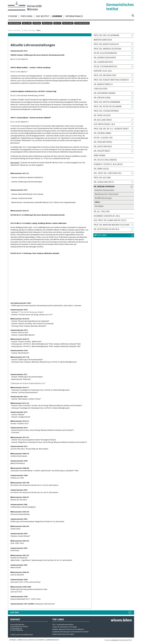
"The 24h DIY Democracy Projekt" (32, 312)
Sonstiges (99, 206)
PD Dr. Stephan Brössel (106, 67)
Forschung (26, 16)
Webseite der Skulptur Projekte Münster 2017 (29, 384)
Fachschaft (68, 23)
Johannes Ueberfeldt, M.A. (107, 216)
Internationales (74, 16)
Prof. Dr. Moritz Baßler (106, 44)
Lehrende (17, 30)
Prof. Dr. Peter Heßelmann (108, 107)
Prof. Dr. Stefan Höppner (106, 111)
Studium (12, 16)
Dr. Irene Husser (102, 116)
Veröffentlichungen (103, 198)
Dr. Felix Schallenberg (105, 160)
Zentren (37, 23)
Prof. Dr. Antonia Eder (105, 75)
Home (10, 30)
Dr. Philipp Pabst (102, 151)
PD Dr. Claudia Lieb (103, 138)
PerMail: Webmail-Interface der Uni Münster (68, 630)
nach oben (15, 613)
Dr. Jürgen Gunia (102, 98)
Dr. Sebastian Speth (104, 182)
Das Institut (43, 16)
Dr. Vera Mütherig (103, 142)
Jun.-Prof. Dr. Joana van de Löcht (110, 220)
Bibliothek (47, 23)
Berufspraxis (15, 23)
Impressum (22, 640)
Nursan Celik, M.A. (103, 71)
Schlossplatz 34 (16, 629)
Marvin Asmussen (103, 40)
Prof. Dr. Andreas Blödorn (107, 49)
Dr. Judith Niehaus (103, 147)
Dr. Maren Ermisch (103, 84)
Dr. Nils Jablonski (103, 120)
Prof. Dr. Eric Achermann (106, 35)
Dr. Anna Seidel (101, 169)
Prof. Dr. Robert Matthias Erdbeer (111, 80)
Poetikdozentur (82, 23)
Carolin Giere (101, 89)
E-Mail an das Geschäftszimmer (22, 635)
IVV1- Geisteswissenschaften (63, 625)
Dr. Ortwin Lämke (103, 133)
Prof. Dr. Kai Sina (102, 178)
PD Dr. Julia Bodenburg (105, 53)
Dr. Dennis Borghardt (105, 58)
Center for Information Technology (64, 627)
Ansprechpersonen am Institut (63, 634)
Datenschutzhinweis (36, 640)
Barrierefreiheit (53, 640)
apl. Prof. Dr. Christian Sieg (108, 173)
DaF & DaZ (27, 23)
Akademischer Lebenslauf (106, 194)
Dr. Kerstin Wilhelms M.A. (107, 229)
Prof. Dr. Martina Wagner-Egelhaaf (112, 225)
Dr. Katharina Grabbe (105, 93)
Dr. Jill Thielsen (102, 212)
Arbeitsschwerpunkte (104, 190)
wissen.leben (121, 620)
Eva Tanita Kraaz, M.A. (105, 124)
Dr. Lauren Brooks (103, 62)
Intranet (13, 640)
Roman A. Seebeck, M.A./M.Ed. (108, 164)
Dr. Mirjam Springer (28, 30)
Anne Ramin (99, 156)
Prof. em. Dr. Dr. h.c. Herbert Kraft (111, 129)
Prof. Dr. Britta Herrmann (107, 102)
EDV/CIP (57, 23)
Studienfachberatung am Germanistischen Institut (70, 632)
